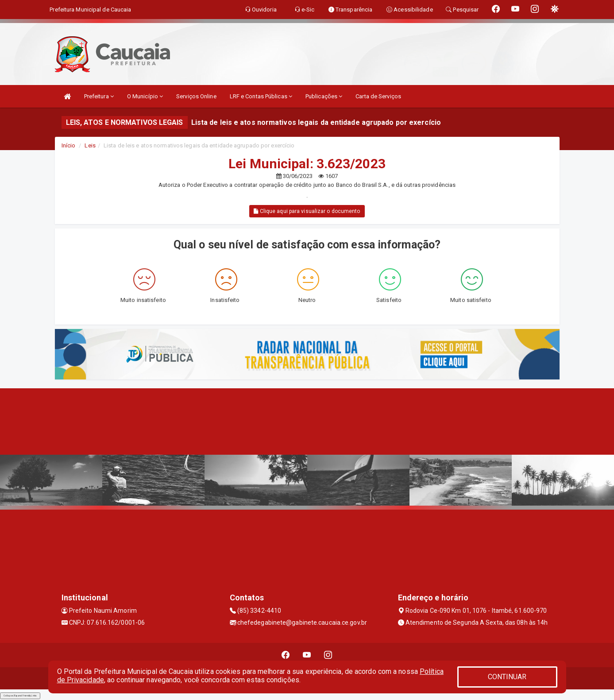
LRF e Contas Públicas (261, 96)
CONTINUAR (507, 677)
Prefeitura (99, 96)
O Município (145, 96)
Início (69, 145)
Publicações (324, 96)
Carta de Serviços (378, 96)
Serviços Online (196, 96)
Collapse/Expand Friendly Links (20, 696)
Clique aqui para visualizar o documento (307, 211)
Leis (90, 145)
